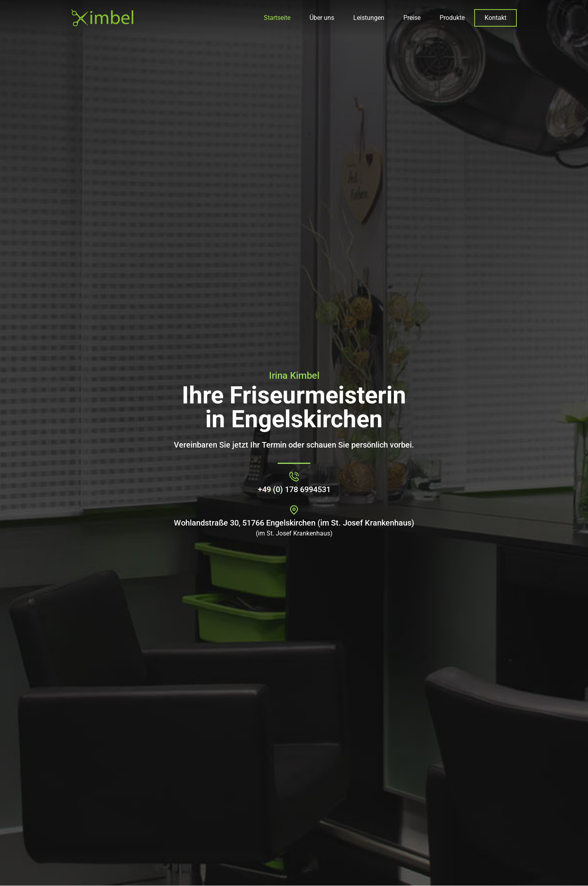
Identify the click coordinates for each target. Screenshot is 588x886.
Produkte (452, 18)
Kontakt (496, 18)
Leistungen (369, 18)
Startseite (277, 18)
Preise (412, 18)
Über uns (322, 18)
